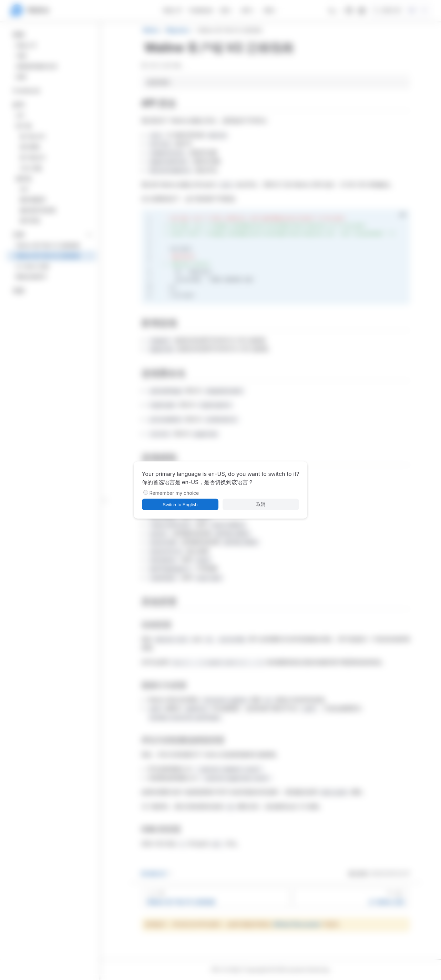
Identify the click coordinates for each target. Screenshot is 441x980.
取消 (261, 504)
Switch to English (180, 505)
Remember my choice (174, 493)
